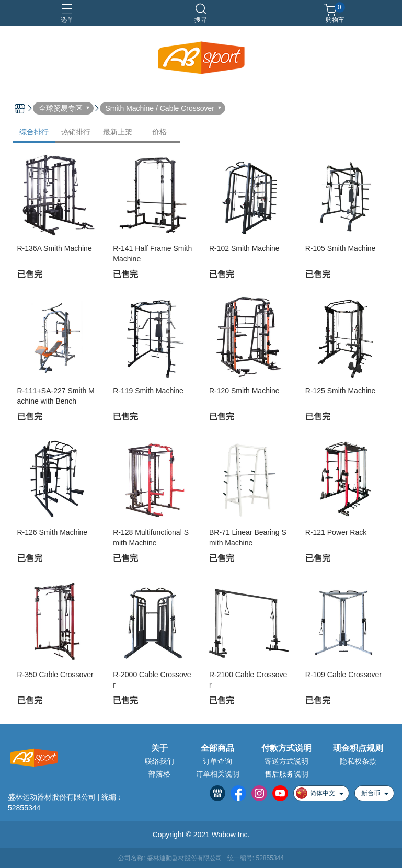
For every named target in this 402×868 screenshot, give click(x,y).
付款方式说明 (286, 748)
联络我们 (159, 761)
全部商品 (217, 748)
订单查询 (217, 761)
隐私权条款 (358, 761)
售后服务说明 (286, 774)
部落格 (159, 774)
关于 (159, 748)
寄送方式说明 (286, 761)
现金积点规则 (358, 748)
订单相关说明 (217, 774)
